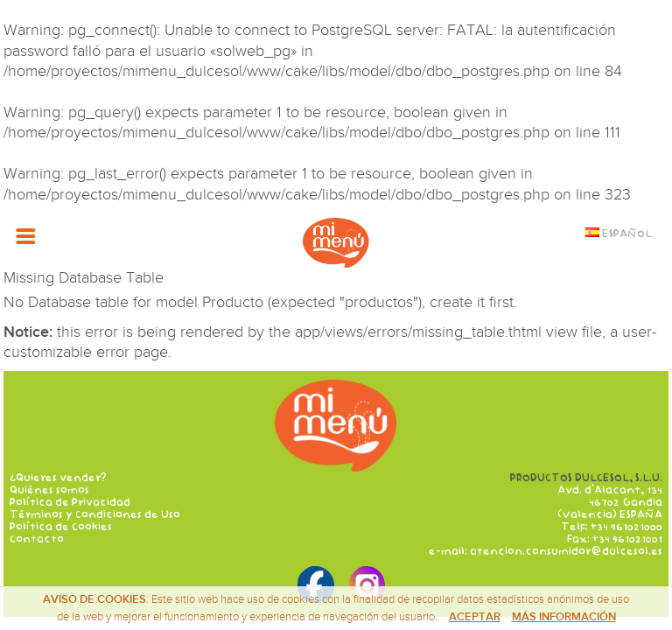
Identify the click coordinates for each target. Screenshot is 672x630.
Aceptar (475, 617)
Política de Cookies (61, 527)
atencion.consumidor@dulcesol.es (566, 551)
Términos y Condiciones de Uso (95, 514)
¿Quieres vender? (58, 478)
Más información (564, 617)
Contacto (37, 539)
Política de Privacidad (70, 502)
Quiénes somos (49, 490)
